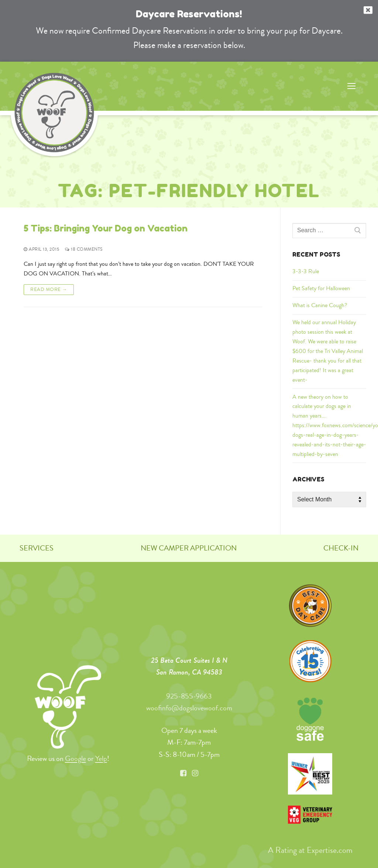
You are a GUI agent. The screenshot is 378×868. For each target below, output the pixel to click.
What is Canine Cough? (320, 305)
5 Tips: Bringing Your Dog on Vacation (106, 228)
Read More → (49, 289)
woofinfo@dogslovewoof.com (189, 708)
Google (75, 759)
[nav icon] (351, 86)
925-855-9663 (189, 696)
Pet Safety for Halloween (321, 288)
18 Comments (84, 249)
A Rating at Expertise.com (310, 850)
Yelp (101, 759)
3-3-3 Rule (306, 271)
